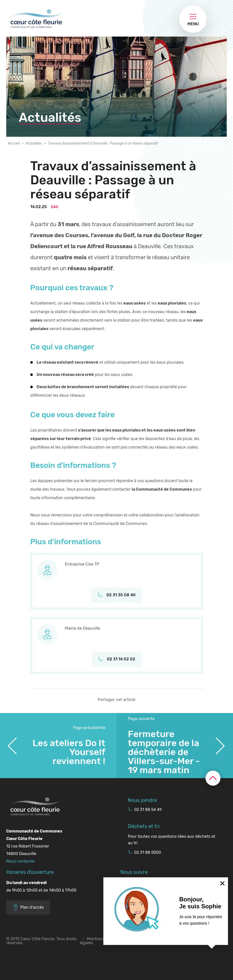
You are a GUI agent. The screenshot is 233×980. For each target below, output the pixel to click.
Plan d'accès (28, 907)
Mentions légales (92, 941)
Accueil (14, 144)
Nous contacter (21, 861)
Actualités (34, 144)
